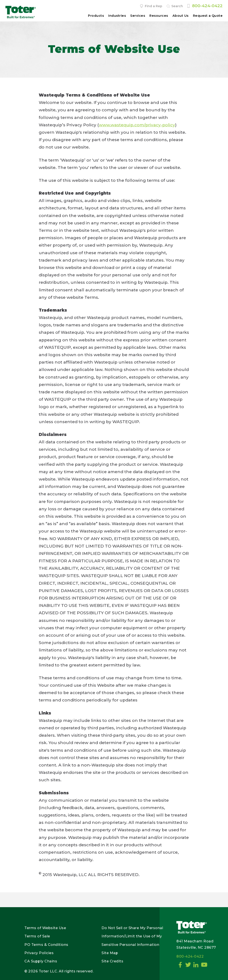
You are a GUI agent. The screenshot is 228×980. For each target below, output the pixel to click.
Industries (117, 16)
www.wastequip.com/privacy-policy (137, 125)
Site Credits (112, 961)
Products (96, 16)
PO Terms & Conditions (46, 945)
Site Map (110, 953)
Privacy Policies (39, 953)
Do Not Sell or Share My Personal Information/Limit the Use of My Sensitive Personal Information (132, 936)
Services (138, 16)
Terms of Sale (37, 936)
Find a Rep (154, 6)
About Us (181, 16)
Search (177, 6)
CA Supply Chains (41, 961)
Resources (159, 16)
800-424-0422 (207, 6)
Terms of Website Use (45, 928)
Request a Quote (208, 16)
